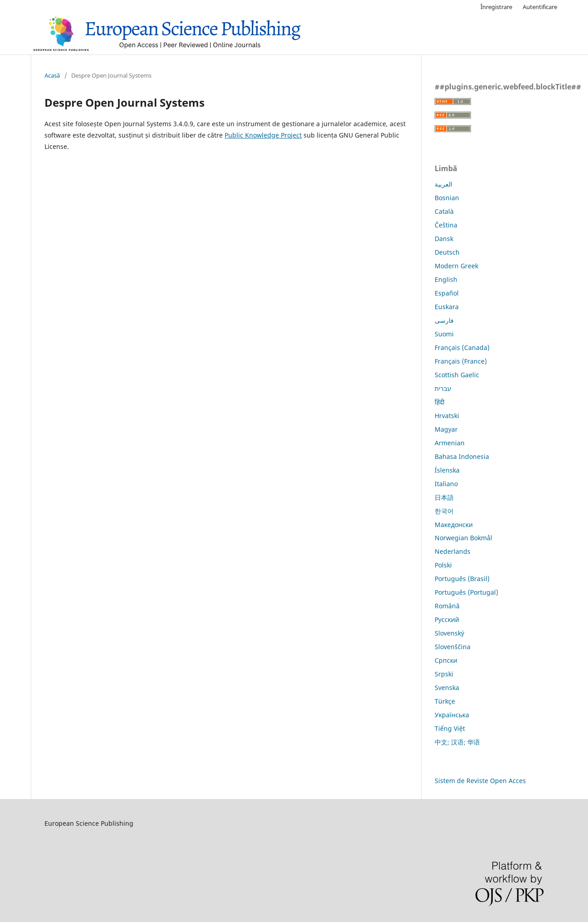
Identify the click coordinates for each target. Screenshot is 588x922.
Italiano (446, 484)
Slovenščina (453, 647)
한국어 (444, 511)
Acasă (52, 75)
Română (447, 606)
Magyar (446, 429)
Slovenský (449, 633)
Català (444, 211)
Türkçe (445, 701)
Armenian (450, 443)
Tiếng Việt (450, 728)
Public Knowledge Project (263, 135)
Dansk (444, 239)
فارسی (444, 320)
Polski (443, 565)
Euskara (447, 307)
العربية (443, 184)
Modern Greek (456, 266)
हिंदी (440, 402)
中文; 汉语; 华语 (457, 742)
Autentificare (540, 7)
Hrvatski (447, 416)
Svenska (447, 688)
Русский (447, 619)
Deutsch (447, 252)
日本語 (444, 497)
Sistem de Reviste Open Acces (480, 781)
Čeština (446, 225)
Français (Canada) (462, 348)
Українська (452, 715)
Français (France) (461, 361)
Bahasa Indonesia (462, 456)
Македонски (454, 525)
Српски (446, 660)
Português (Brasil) (462, 579)
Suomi (444, 334)
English (446, 279)
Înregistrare (496, 7)
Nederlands (453, 551)
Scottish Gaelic (457, 375)
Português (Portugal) (466, 592)
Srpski (444, 674)
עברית (443, 388)
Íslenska (447, 470)
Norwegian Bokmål (463, 538)
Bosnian (447, 198)
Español (447, 293)
